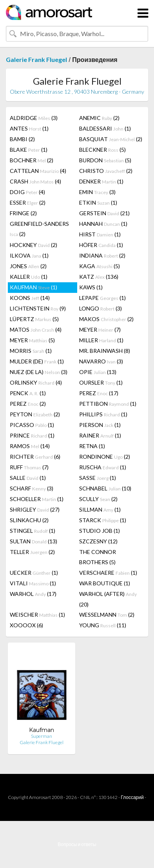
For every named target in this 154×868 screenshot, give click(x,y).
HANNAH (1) (103, 224)
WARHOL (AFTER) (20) (108, 599)
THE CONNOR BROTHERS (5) (98, 557)
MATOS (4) (36, 330)
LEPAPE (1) (102, 298)
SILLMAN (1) (100, 509)
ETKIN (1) (98, 202)
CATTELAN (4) (38, 171)
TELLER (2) (32, 552)
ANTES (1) (29, 128)
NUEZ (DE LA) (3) (39, 372)
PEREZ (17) (99, 393)
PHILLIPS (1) (103, 414)
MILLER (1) (101, 340)
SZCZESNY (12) (98, 541)
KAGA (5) (100, 266)
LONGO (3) (101, 308)
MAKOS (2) (106, 319)
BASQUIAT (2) (111, 139)
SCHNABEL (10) (105, 488)
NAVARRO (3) (101, 361)
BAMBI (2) (22, 139)
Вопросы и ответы (77, 844)
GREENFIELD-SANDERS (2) (39, 229)
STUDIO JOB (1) (100, 531)
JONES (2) (28, 266)
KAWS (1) (91, 287)
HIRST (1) (100, 234)
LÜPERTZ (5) (34, 319)
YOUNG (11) (103, 625)
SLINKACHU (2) (29, 520)
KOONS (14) (30, 298)
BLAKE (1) (29, 150)
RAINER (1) (100, 435)
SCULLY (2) (98, 499)
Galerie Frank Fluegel (36, 59)
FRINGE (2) (23, 213)
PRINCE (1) (32, 435)
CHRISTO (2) (106, 171)
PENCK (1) (28, 393)
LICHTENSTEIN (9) (38, 308)
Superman (42, 736)
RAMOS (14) (30, 446)
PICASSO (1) (32, 425)
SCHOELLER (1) (37, 499)
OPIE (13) (98, 372)
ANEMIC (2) (99, 118)
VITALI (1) (33, 583)
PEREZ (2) (28, 404)
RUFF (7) (29, 467)
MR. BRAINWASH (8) (105, 351)
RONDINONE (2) (105, 457)
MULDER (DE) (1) (37, 361)
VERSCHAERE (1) (108, 573)
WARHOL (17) (33, 594)
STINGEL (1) (33, 531)
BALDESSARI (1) (105, 128)
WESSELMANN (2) (107, 615)
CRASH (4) (35, 181)
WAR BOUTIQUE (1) (105, 583)
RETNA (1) (92, 446)
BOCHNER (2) (32, 160)
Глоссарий (132, 797)
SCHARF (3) (32, 488)
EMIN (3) (97, 192)
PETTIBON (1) (108, 404)
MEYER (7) (100, 330)
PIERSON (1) (100, 425)
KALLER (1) (29, 277)
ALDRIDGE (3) (34, 118)
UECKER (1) (34, 573)
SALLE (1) (28, 478)
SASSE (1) (98, 478)
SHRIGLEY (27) (35, 509)
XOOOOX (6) (26, 625)
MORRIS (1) (31, 351)
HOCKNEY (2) (34, 245)
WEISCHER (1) (37, 615)
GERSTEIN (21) (104, 213)
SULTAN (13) (34, 541)
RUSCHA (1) (103, 467)
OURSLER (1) (101, 382)
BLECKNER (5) (102, 150)
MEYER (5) (32, 340)
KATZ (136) (99, 277)
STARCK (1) (103, 520)
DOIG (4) (27, 192)
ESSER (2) (28, 202)
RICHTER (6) (35, 457)
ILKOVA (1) (29, 255)
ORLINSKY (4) (36, 382)
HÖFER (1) (101, 245)
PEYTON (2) (35, 414)
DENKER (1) (101, 181)
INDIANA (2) (102, 255)
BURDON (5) (105, 160)
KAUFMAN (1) (34, 287)
